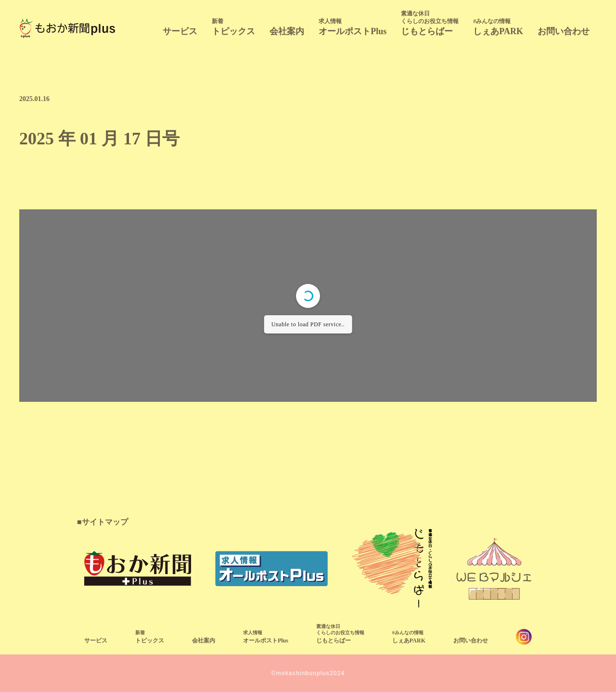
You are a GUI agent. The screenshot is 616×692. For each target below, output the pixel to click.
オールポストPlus (353, 27)
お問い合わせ (564, 31)
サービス (180, 31)
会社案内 (287, 31)
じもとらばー (430, 23)
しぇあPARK (498, 27)
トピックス (233, 27)
